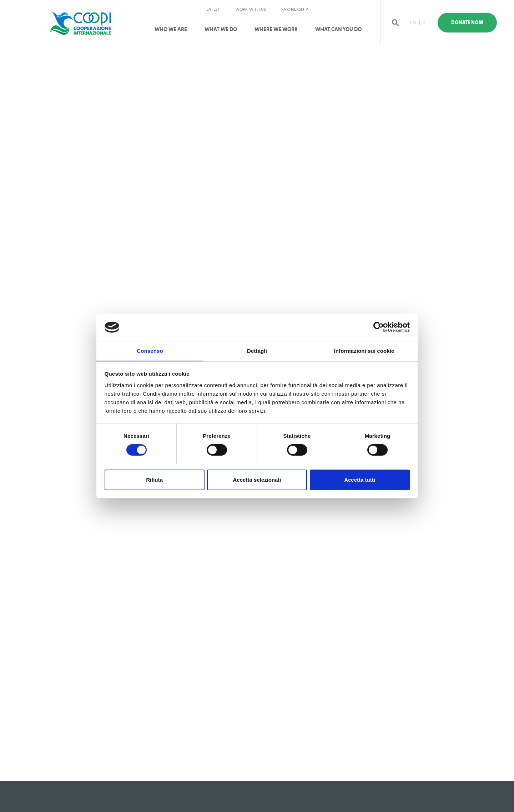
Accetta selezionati (257, 480)
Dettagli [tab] (257, 350)
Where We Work (276, 29)
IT (425, 23)
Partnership (294, 9)
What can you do (338, 29)
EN (414, 23)
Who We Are (171, 29)
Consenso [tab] (150, 350)
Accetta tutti (360, 480)
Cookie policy (320, 770)
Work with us (251, 9)
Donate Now (471, 23)
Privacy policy (280, 770)
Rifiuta (154, 480)
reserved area (360, 770)
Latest (213, 9)
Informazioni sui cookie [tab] (364, 350)
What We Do (221, 29)
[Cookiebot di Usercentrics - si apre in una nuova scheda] (379, 327)
